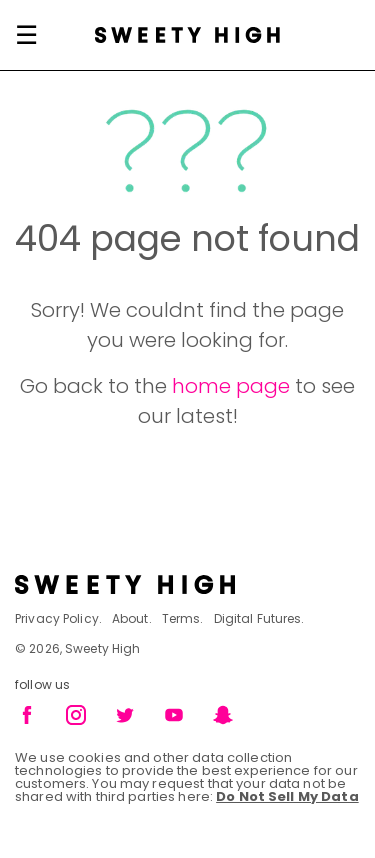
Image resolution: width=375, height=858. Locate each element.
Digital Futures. (259, 618)
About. (132, 618)
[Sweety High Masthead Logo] (187, 35)
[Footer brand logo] (187, 584)
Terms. (183, 618)
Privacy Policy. (58, 618)
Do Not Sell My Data (287, 796)
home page (231, 386)
